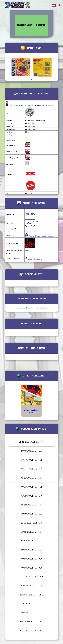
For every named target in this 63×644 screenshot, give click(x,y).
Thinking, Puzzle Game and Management (41, 236)
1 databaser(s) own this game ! (37, 120)
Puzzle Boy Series (33, 259)
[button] (31, 80)
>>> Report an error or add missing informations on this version (31, 105)
